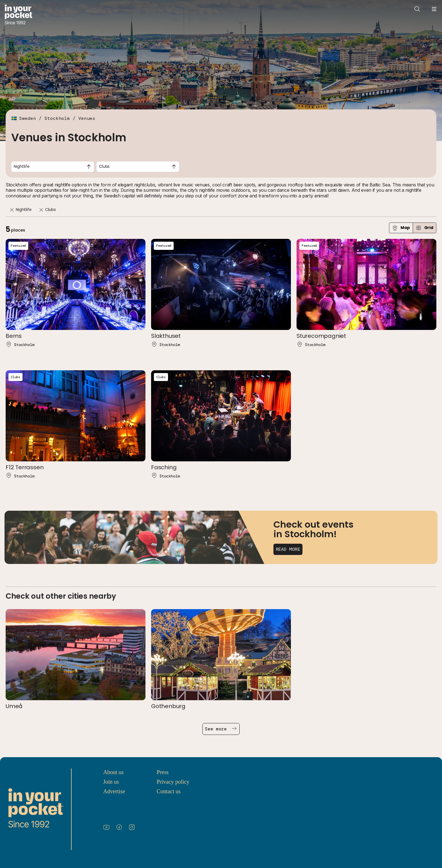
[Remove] (12, 210)
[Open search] (417, 9)
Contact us (169, 791)
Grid (425, 228)
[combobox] (53, 167)
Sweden (28, 118)
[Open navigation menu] (434, 9)
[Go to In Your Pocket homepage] (18, 15)
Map (401, 228)
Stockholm (57, 118)
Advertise (114, 791)
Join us (111, 782)
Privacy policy (173, 782)
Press (163, 772)
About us (113, 772)
